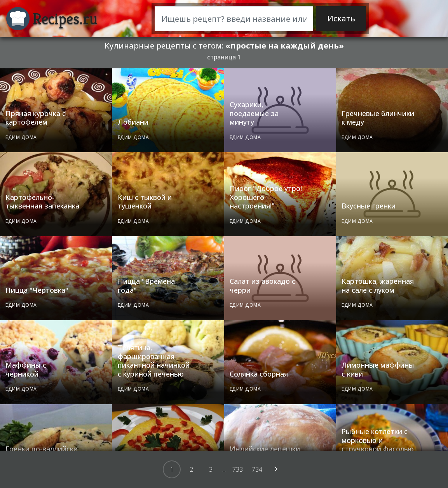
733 (238, 469)
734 (257, 469)
